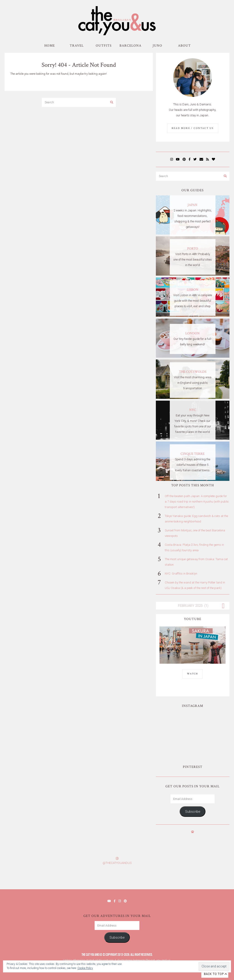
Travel (77, 46)
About (184, 46)
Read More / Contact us (193, 128)
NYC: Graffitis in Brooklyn (181, 574)
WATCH (193, 674)
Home (50, 46)
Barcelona (130, 46)
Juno (157, 46)
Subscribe (193, 812)
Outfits (104, 46)
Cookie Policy (85, 968)
